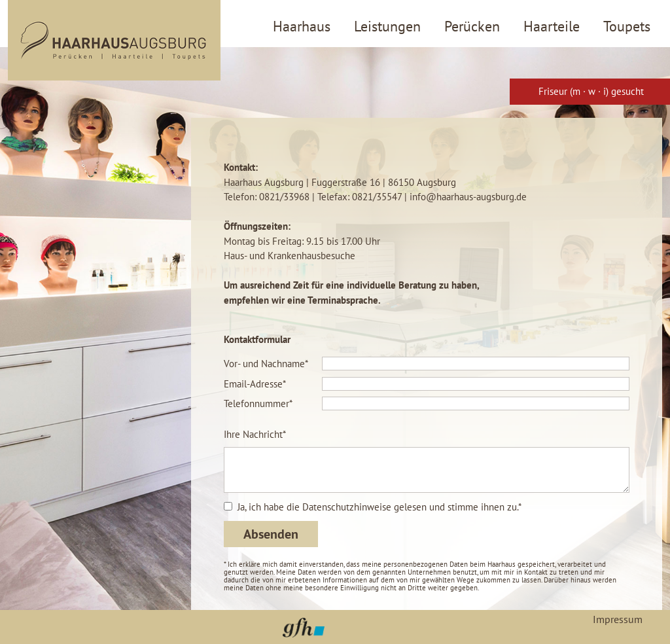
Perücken (472, 26)
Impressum (618, 619)
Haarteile (552, 26)
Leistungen (387, 26)
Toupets (627, 26)
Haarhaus (302, 26)
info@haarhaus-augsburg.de (468, 197)
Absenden (271, 534)
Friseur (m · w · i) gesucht (591, 91)
